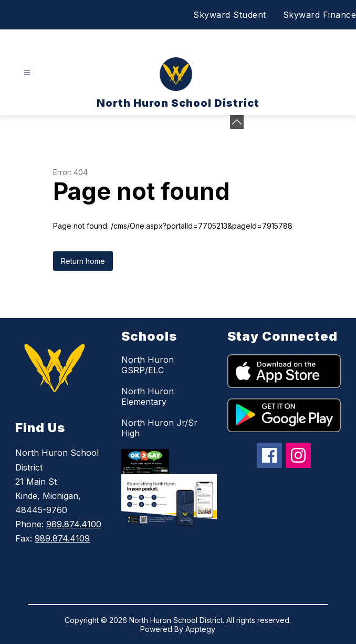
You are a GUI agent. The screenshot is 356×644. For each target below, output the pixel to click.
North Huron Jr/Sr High (159, 428)
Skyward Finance (320, 15)
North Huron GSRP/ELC (148, 365)
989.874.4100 (74, 524)
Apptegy (200, 629)
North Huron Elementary (148, 396)
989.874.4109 (62, 538)
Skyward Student (230, 15)
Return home (83, 261)
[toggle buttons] (237, 122)
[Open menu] (27, 73)
